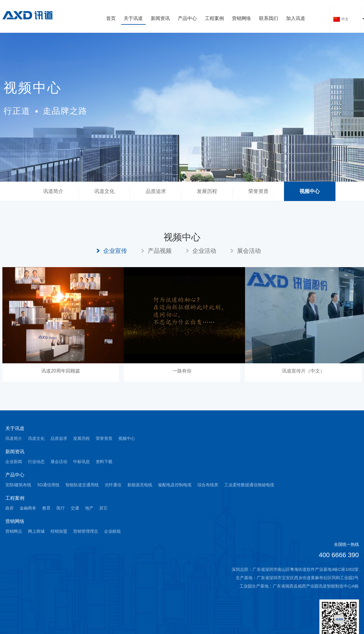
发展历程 (207, 191)
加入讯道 (296, 19)
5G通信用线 (48, 485)
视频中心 (310, 191)
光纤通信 (113, 485)
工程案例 (214, 19)
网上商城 (36, 531)
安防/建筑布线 (18, 485)
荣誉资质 (258, 191)
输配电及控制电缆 (175, 485)
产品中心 (187, 19)
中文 (341, 19)
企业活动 (204, 251)
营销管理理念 (86, 531)
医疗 (61, 508)
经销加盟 (59, 531)
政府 (10, 508)
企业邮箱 (112, 531)
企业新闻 (14, 462)
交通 (75, 508)
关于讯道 (133, 19)
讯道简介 (53, 191)
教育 (46, 508)
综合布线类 (208, 485)
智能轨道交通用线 (82, 485)
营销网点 (14, 531)
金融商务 (28, 508)
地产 (89, 508)
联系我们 (269, 19)
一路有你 (182, 371)
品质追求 (156, 191)
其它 (103, 508)
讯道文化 (104, 191)
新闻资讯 (160, 19)
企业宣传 (115, 251)
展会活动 (249, 251)
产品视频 (160, 251)
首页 (111, 19)
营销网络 (241, 19)
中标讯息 (81, 462)
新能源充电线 (140, 485)
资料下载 (104, 462)
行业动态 (36, 462)
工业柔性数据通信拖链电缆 (249, 485)
